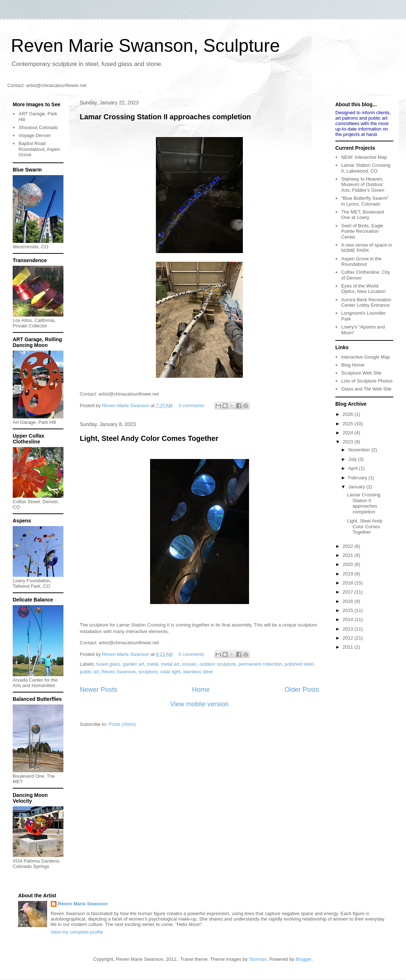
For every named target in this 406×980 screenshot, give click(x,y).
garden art (134, 664)
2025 (349, 424)
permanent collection (260, 664)
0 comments (192, 406)
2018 (349, 583)
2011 (349, 647)
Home (201, 690)
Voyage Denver (35, 135)
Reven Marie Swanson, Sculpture (145, 46)
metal (153, 664)
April (354, 468)
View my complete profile (77, 932)
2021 (349, 555)
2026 (349, 414)
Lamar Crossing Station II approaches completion (165, 117)
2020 (349, 564)
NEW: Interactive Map (364, 157)
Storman (258, 959)
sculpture (148, 672)
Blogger (303, 959)
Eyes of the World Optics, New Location (363, 289)
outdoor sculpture (217, 664)
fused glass (108, 664)
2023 (349, 442)
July (353, 459)
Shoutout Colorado (38, 127)
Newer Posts (98, 690)
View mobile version (199, 704)
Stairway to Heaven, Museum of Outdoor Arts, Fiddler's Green (363, 185)
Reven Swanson (119, 672)
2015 (349, 610)
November (360, 450)
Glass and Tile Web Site (366, 389)
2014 (349, 619)
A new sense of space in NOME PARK (366, 248)
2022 (349, 546)
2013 (349, 629)
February (359, 478)
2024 (349, 433)
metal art (170, 664)
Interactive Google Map (365, 357)
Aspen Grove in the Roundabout (361, 262)
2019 (349, 574)
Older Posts (302, 690)
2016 (349, 601)
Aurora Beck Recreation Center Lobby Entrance (366, 303)
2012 (349, 638)
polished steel (299, 664)
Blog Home (353, 365)
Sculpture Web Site (361, 373)
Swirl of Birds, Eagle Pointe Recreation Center (362, 231)
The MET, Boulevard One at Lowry (362, 215)
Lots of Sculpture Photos (367, 381)
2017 (349, 592)
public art (89, 672)
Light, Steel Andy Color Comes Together (149, 438)
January (357, 487)
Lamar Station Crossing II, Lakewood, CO (366, 168)
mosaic (189, 664)
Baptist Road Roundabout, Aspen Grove (39, 149)
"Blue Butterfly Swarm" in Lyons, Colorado (365, 201)
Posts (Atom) (122, 724)
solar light (170, 672)
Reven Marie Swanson (126, 406)
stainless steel (198, 672)
